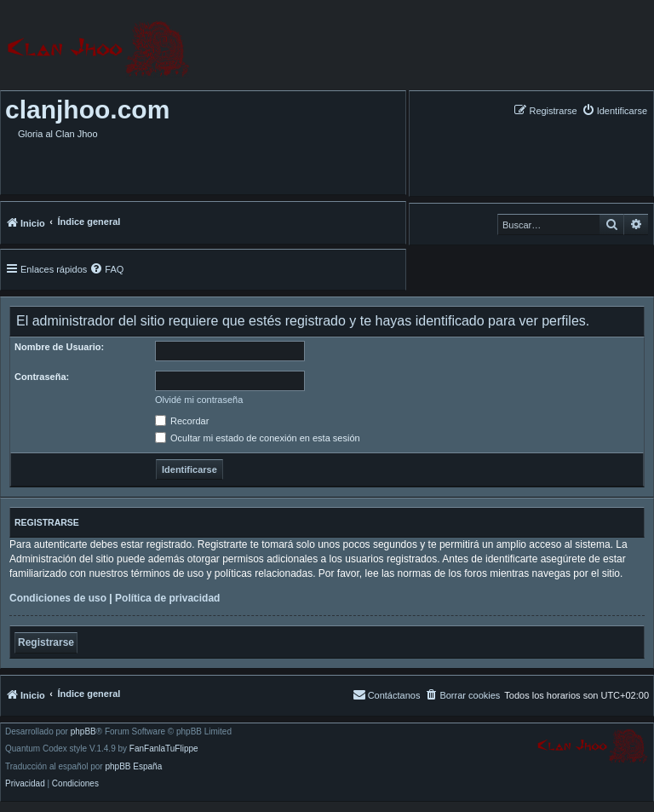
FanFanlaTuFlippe (164, 749)
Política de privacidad (167, 598)
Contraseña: (42, 377)
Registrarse (46, 642)
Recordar (182, 421)
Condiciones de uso (58, 598)
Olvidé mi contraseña (199, 400)
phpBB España (133, 767)
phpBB (83, 732)
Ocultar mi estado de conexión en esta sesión (258, 438)
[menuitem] (614, 110)
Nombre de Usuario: (59, 347)
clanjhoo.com (87, 109)
